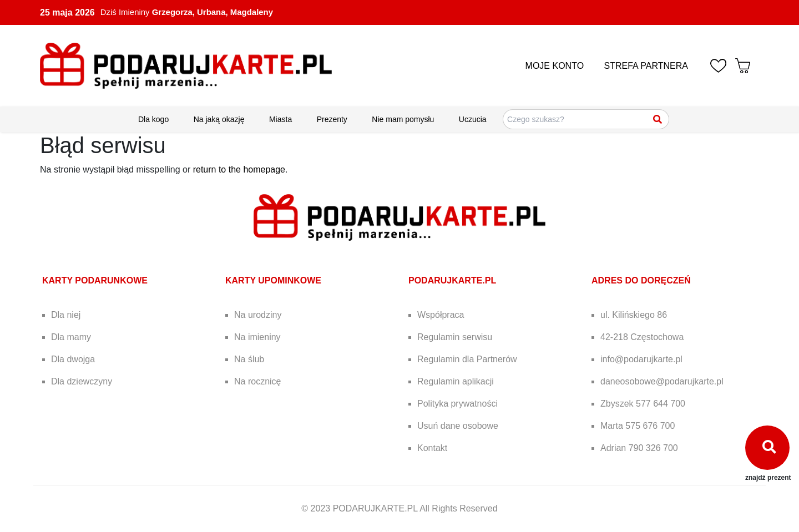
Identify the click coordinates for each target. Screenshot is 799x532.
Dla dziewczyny (82, 381)
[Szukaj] (658, 119)
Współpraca (441, 315)
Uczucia (473, 119)
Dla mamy (71, 337)
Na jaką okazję (219, 119)
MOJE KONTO (555, 66)
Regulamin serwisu (455, 337)
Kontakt (432, 448)
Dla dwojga (73, 359)
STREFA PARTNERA (646, 66)
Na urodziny (258, 315)
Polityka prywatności (457, 404)
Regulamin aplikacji (456, 381)
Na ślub (249, 359)
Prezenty (332, 119)
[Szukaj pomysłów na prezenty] (586, 119)
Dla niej (66, 315)
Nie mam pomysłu (403, 119)
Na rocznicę (257, 381)
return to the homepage (239, 169)
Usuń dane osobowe (458, 426)
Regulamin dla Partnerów (467, 359)
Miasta (280, 119)
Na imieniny (257, 337)
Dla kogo (153, 119)
